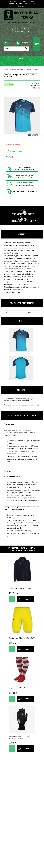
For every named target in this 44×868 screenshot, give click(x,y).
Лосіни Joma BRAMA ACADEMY (22, 638)
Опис (23, 212)
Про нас (13, 1)
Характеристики (23, 214)
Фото (23, 217)
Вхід (8, 43)
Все (23, 210)
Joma (30, 312)
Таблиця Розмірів (16, 151)
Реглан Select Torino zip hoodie (21, 588)
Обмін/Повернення (15, 4)
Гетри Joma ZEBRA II (17, 688)
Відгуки (23, 219)
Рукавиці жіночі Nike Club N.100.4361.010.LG (19, 738)
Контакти (22, 6)
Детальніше (24, 599)
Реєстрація (23, 43)
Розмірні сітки (30, 4)
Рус (10, 38)
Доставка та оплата (26, 1)
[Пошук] (17, 49)
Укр (6, 38)
